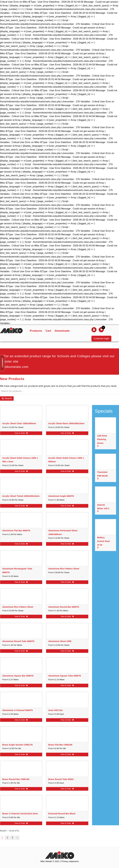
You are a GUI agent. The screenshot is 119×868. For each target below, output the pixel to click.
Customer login (101, 339)
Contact (3, 363)
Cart (48, 331)
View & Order (21, 433)
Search (7, 398)
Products (36, 331)
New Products (12, 379)
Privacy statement (70, 861)
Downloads (62, 331)
